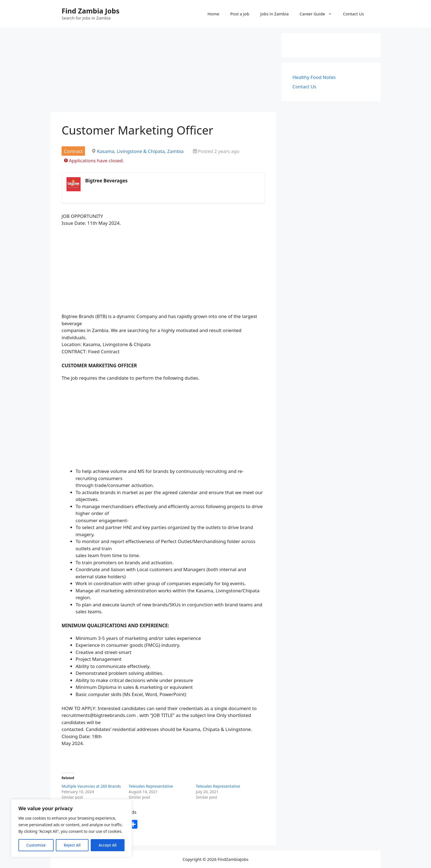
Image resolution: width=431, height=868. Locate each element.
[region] (71, 828)
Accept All (108, 845)
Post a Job (240, 14)
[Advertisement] (163, 72)
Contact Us (353, 14)
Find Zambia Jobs (91, 11)
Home (213, 14)
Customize (36, 845)
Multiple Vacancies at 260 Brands (91, 786)
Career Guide (319, 14)
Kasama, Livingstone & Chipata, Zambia (140, 151)
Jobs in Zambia (274, 14)
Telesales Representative (151, 786)
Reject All (72, 845)
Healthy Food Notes (314, 77)
